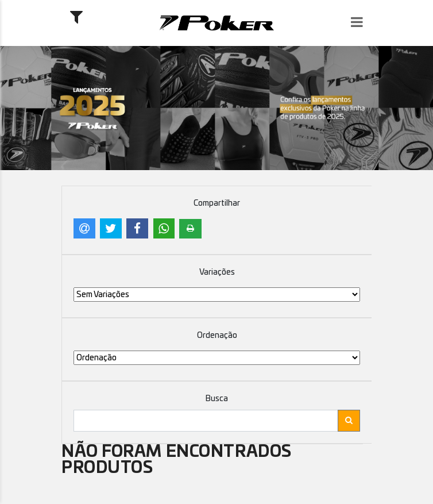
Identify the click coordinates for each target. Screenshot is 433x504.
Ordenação (217, 336)
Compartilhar (217, 203)
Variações (217, 272)
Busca (217, 399)
